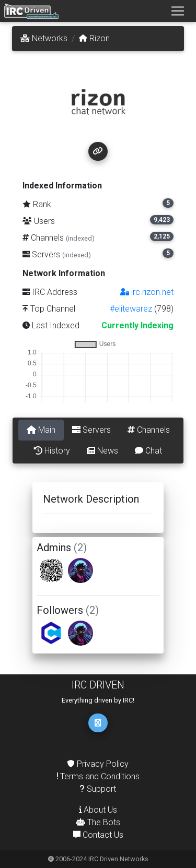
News (102, 451)
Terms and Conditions (98, 776)
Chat (148, 451)
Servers (91, 430)
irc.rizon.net (147, 292)
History (52, 451)
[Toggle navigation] (178, 11)
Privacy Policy (98, 764)
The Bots (98, 822)
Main (41, 430)
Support (98, 789)
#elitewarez (131, 309)
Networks (44, 38)
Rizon (94, 38)
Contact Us (98, 835)
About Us (98, 810)
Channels (149, 430)
